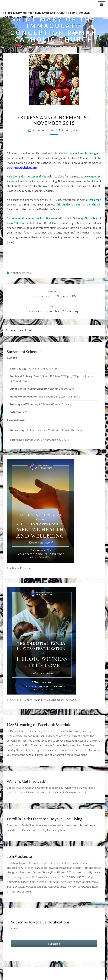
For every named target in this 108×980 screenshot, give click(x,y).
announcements (21, 273)
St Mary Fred (71, 130)
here (63, 830)
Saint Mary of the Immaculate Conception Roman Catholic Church (47, 14)
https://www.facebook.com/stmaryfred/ (31, 736)
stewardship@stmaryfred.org (68, 792)
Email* (31, 932)
